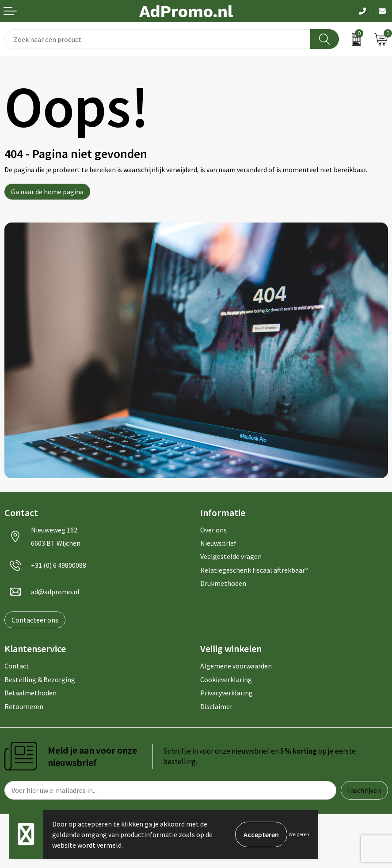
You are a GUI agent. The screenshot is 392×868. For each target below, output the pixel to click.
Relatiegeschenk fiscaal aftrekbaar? (254, 570)
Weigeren (299, 834)
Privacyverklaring (226, 693)
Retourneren (24, 706)
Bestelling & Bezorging (40, 679)
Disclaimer (216, 706)
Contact (17, 666)
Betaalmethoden (30, 693)
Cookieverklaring (226, 679)
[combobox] (158, 39)
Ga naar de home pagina (47, 192)
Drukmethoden (223, 583)
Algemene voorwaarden (236, 666)
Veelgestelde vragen (231, 556)
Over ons (213, 530)
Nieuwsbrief (218, 543)
